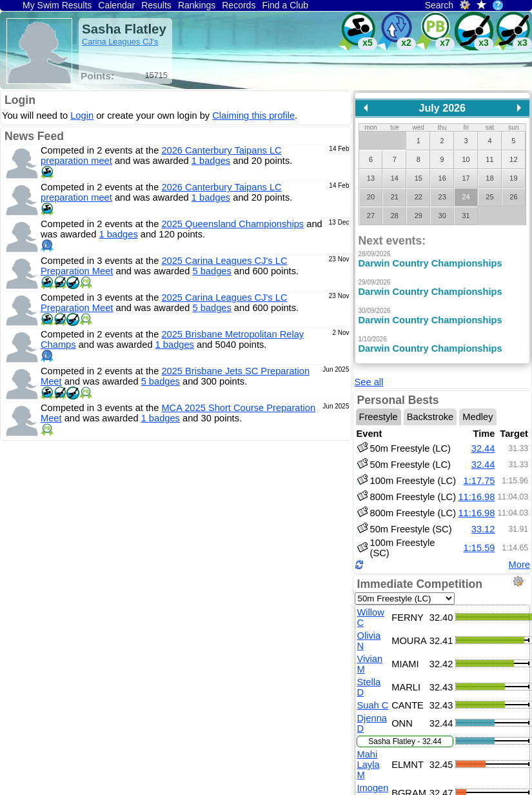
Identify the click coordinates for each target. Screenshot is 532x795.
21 (395, 197)
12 (513, 159)
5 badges (212, 271)
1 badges (211, 161)
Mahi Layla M (369, 755)
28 (395, 216)
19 (513, 178)
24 (466, 197)
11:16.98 (476, 487)
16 (442, 178)
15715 (156, 75)
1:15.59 (479, 538)
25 (489, 197)
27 (371, 216)
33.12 (483, 519)
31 (466, 216)
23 (442, 197)
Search (439, 5)
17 (466, 178)
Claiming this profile (253, 116)
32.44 (483, 439)
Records (239, 5)
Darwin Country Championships (430, 263)
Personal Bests (398, 390)
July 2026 (442, 108)
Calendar (116, 5)
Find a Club (285, 5)
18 (489, 178)
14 (395, 178)
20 (371, 197)
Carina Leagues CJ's (120, 42)
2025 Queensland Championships (232, 224)
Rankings (197, 5)
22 (419, 197)
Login (20, 100)
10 (466, 159)
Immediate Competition (420, 574)
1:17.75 (479, 471)
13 (371, 178)
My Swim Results (57, 5)
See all (369, 372)
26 (513, 197)
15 (419, 178)
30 (442, 216)
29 (419, 216)
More (519, 555)
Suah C (373, 696)
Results (156, 5)
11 (489, 159)
